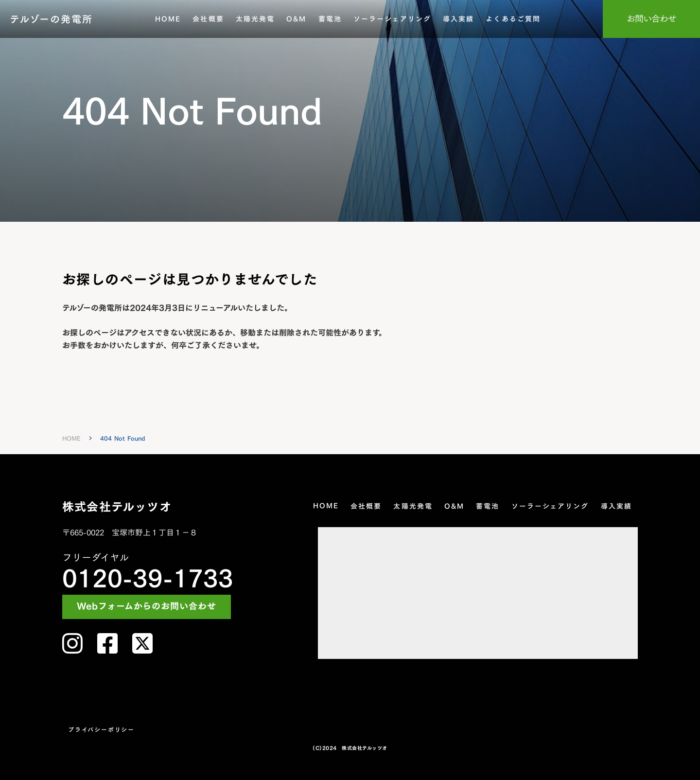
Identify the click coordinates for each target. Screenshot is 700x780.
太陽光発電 (255, 19)
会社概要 (208, 19)
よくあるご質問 (513, 19)
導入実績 (458, 19)
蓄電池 (330, 19)
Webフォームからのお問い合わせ (146, 607)
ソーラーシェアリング (392, 19)
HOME (168, 19)
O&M (296, 19)
